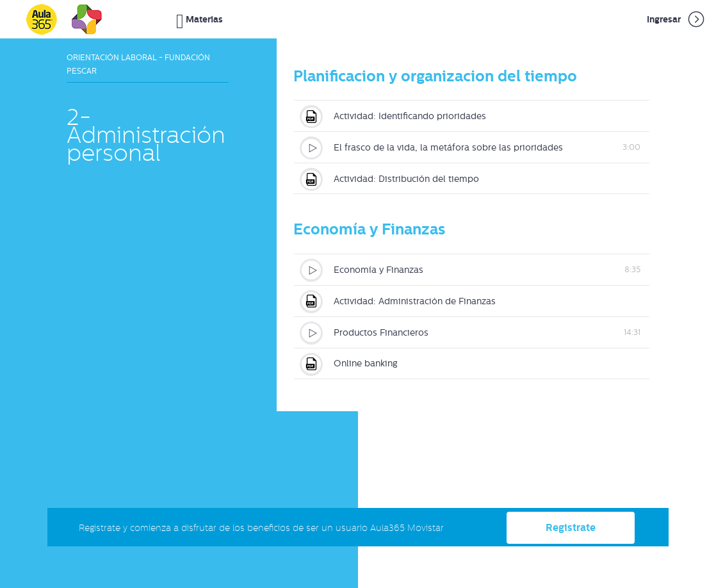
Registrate (571, 527)
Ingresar (677, 19)
